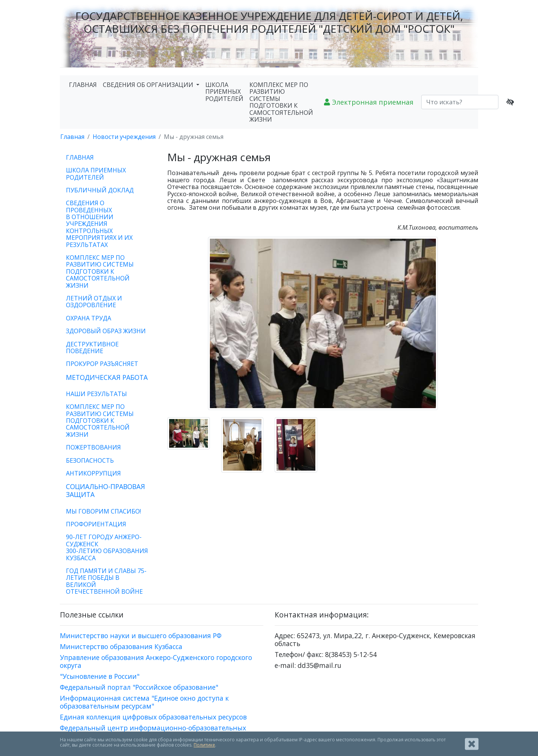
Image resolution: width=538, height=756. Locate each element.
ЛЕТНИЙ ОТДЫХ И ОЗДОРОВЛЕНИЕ (94, 302)
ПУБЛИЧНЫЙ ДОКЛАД (100, 190)
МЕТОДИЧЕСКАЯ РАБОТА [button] (107, 377)
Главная (72, 137)
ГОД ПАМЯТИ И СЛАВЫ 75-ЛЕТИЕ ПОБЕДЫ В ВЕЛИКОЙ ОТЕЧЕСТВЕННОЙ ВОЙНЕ (106, 581)
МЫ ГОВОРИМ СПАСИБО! (103, 511)
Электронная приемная (369, 102)
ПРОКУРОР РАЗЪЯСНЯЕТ (102, 364)
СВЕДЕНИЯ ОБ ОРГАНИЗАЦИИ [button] (149, 85)
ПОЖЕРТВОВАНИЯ (93, 447)
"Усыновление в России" (100, 676)
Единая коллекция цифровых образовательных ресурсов (153, 717)
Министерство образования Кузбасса (121, 646)
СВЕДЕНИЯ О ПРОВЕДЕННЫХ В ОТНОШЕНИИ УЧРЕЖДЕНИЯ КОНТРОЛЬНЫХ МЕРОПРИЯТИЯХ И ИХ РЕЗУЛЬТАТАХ (99, 224)
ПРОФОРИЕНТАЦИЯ (96, 524)
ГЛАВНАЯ (83, 85)
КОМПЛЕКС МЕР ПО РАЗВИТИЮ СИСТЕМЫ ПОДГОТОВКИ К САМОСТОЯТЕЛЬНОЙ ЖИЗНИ (281, 102)
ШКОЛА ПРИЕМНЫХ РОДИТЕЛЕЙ (224, 92)
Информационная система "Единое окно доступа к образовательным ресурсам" (144, 702)
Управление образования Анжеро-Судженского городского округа (156, 661)
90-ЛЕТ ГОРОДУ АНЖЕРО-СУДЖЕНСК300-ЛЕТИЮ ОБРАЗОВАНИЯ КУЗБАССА (107, 547)
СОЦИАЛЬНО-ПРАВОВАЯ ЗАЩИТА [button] (105, 490)
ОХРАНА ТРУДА (89, 318)
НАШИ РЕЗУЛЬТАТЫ (96, 394)
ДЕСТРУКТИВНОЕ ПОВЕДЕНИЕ (92, 348)
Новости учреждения (124, 137)
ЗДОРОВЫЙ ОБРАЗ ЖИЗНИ (106, 331)
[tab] (108, 377)
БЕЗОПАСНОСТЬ (90, 460)
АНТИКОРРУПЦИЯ (93, 473)
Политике (204, 745)
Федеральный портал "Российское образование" (139, 687)
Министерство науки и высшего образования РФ (141, 636)
